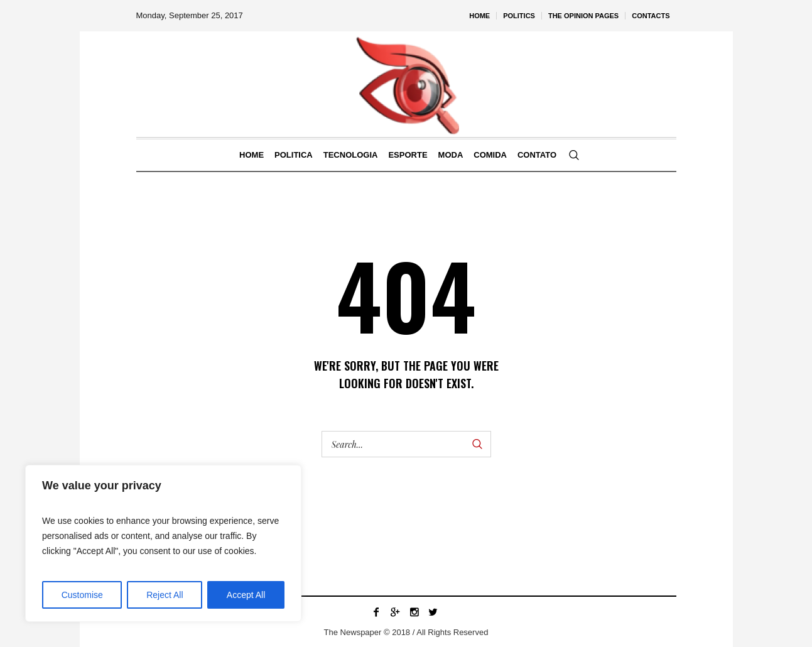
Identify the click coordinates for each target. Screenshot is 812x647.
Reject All (165, 595)
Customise (82, 595)
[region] (163, 543)
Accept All (246, 595)
